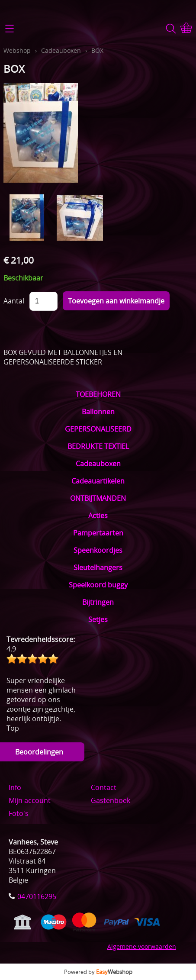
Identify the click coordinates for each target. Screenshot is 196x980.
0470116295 (37, 896)
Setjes (98, 619)
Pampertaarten (98, 533)
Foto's (19, 813)
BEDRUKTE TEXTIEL (98, 446)
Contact (104, 787)
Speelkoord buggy (98, 585)
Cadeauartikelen (98, 481)
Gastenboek (111, 800)
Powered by (98, 972)
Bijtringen (98, 602)
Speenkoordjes (98, 550)
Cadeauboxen (98, 464)
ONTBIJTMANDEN (98, 498)
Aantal (14, 301)
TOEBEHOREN (98, 394)
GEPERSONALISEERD (98, 429)
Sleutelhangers (98, 567)
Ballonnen (98, 412)
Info (15, 787)
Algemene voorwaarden (142, 946)
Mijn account (30, 800)
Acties (98, 516)
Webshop (17, 50)
